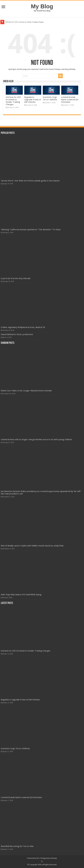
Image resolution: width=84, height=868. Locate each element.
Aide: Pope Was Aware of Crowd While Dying (21, 595)
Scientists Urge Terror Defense (50, 98)
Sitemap (54, 858)
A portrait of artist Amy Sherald (15, 278)
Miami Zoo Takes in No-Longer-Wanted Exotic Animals (26, 391)
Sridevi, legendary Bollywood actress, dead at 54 (23, 327)
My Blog (42, 6)
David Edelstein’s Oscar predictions (17, 334)
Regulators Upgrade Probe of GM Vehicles (33, 100)
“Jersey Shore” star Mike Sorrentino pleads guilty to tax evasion (30, 181)
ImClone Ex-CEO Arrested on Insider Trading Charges (25, 22)
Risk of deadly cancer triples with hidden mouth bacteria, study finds (32, 546)
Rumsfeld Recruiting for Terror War (17, 846)
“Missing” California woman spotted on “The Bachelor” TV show (31, 230)
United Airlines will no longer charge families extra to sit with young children (36, 440)
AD (38, 858)
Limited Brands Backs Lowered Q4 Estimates (70, 100)
